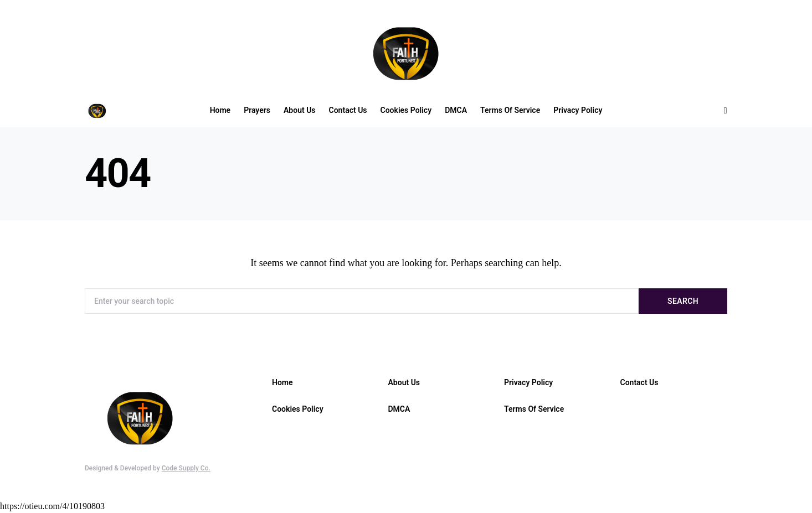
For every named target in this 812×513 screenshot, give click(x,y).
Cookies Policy (298, 409)
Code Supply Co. (186, 468)
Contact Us (639, 382)
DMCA (399, 409)
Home (282, 382)
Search (683, 301)
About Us (404, 382)
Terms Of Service (534, 409)
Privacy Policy (528, 382)
